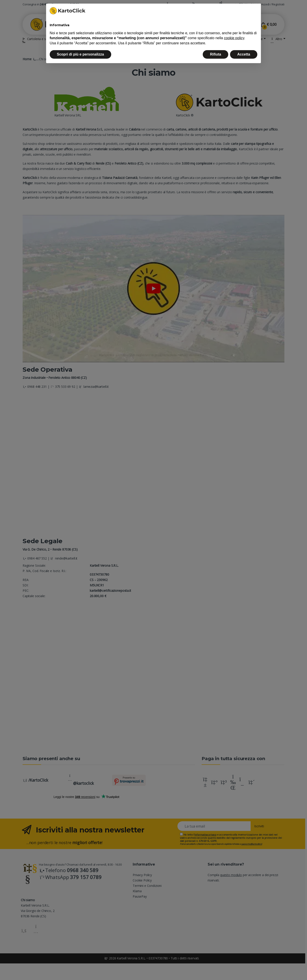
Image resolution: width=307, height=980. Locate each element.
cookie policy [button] (234, 38)
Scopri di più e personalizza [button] (80, 54)
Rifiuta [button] (215, 54)
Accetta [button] (244, 54)
